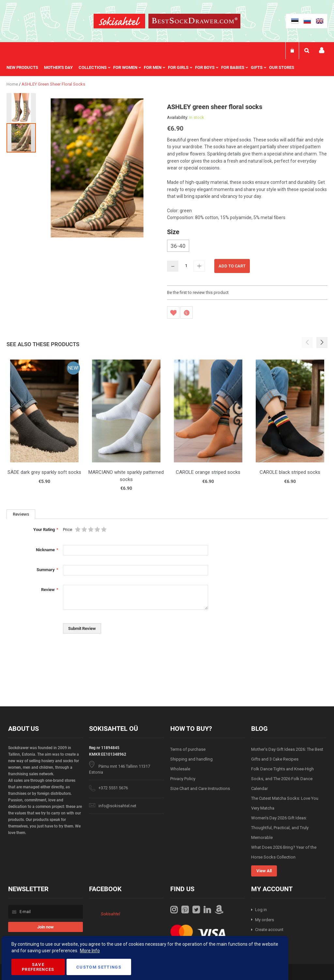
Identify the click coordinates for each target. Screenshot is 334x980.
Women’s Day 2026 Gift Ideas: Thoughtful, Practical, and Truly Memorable (280, 828)
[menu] (154, 68)
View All (264, 871)
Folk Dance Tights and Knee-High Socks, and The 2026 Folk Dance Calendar (282, 779)
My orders (265, 920)
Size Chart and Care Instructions (200, 788)
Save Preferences (38, 967)
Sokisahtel (110, 914)
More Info (90, 951)
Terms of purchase (188, 749)
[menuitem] (25, 68)
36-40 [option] (178, 246)
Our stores (282, 67)
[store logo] (119, 22)
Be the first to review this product (198, 292)
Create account (269, 930)
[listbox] (247, 247)
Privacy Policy (183, 779)
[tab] (21, 514)
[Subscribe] (46, 927)
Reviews (21, 514)
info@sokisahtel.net (117, 806)
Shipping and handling (191, 759)
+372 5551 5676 (113, 788)
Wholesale (180, 769)
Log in (261, 910)
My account (322, 50)
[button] (22, 107)
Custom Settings (99, 967)
